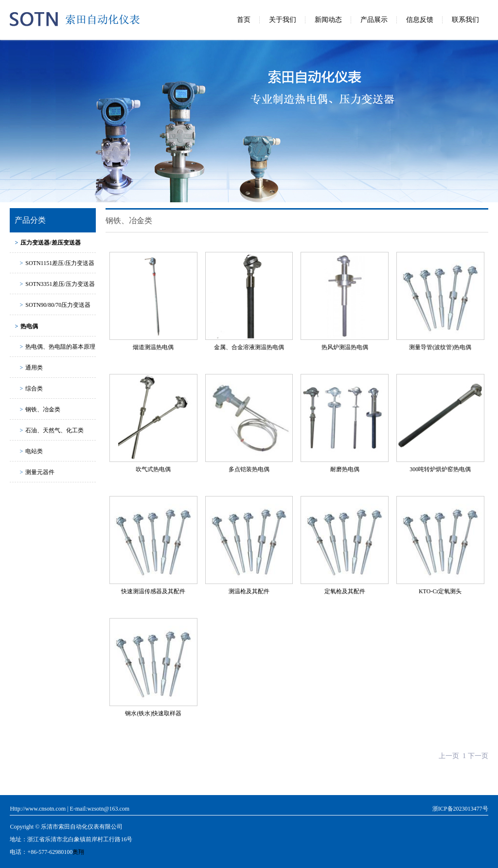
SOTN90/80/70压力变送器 (55, 305)
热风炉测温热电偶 (345, 347)
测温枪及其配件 (249, 591)
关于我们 (283, 20)
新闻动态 (328, 20)
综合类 (31, 389)
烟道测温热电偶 (153, 347)
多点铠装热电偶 (249, 469)
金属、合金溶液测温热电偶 (249, 347)
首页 (244, 20)
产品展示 (374, 20)
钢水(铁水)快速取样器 (153, 713)
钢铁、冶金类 (40, 409)
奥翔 (78, 852)
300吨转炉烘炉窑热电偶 (440, 469)
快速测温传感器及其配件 (153, 591)
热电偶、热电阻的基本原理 (57, 347)
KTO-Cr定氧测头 (440, 591)
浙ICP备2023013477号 (460, 809)
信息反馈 (420, 20)
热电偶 (26, 326)
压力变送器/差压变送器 (47, 243)
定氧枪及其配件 (345, 591)
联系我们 (465, 20)
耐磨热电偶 (345, 469)
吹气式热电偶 (153, 469)
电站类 (31, 451)
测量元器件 (37, 472)
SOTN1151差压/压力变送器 (57, 263)
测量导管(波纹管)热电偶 (440, 347)
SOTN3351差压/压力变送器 (57, 284)
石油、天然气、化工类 (52, 430)
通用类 (31, 368)
